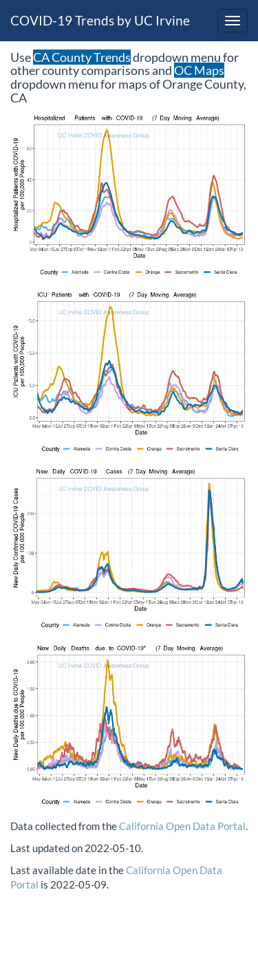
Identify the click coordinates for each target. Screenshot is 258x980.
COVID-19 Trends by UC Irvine (100, 20)
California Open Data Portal (182, 826)
